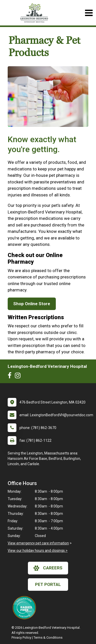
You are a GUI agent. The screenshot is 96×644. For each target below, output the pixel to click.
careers (48, 568)
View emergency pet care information (38, 543)
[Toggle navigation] (89, 13)
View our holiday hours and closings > (38, 551)
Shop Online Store (32, 304)
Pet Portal (48, 584)
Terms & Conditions (48, 638)
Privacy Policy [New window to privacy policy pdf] (21, 638)
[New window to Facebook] (11, 377)
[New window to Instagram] (19, 377)
